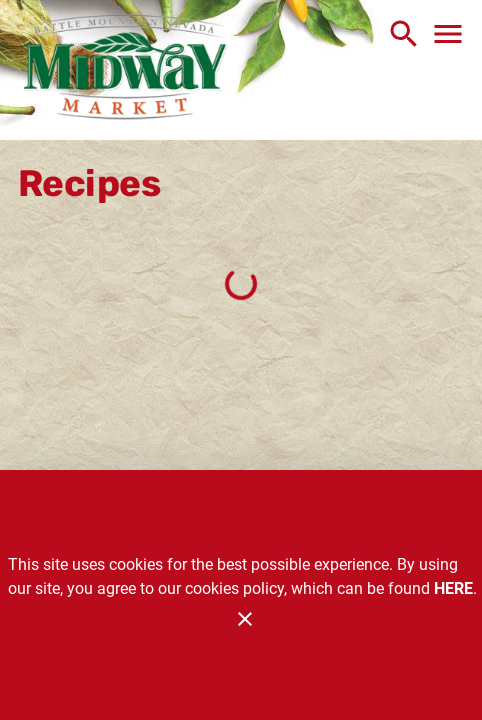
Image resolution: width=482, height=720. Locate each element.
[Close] (245, 619)
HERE (453, 588)
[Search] (404, 34)
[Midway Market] (125, 70)
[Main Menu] (448, 34)
